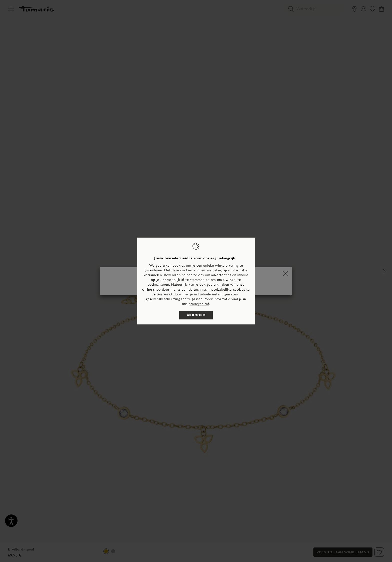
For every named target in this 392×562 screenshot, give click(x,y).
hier (174, 290)
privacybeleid (199, 304)
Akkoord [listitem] (196, 315)
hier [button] (186, 294)
